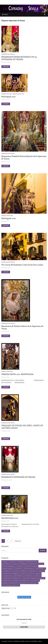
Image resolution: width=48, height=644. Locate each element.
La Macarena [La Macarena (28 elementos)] (6, 573)
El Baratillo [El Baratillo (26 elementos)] (23, 564)
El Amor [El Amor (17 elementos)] (15, 564)
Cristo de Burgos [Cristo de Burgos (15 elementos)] (21, 561)
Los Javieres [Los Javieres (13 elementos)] (37, 576)
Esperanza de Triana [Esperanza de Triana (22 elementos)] (8, 569)
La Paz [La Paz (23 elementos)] (30, 573)
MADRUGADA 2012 (10, 518)
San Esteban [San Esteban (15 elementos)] (16, 581)
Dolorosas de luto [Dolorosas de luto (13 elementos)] (33, 561)
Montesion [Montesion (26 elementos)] (34, 578)
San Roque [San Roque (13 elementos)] (6, 583)
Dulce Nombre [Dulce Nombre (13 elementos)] (6, 564)
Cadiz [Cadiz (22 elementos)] (13, 561)
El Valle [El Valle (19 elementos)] (35, 566)
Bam (40, 641)
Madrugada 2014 (8, 218)
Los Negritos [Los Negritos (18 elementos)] (6, 578)
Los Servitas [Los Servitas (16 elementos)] (26, 578)
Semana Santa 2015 (18, 94)
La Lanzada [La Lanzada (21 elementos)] (41, 571)
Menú (5, 14)
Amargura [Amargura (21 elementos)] (5, 561)
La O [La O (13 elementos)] (23, 573)
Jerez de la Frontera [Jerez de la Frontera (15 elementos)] (29, 569)
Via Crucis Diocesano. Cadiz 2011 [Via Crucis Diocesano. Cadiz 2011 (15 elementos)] (11, 585)
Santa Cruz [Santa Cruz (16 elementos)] (14, 583)
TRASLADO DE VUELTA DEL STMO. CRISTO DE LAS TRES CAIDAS (22, 427)
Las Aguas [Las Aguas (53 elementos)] (37, 573)
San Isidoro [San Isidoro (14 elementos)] (25, 581)
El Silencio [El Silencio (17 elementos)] (20, 566)
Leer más (6, 67)
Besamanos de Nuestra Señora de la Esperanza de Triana (22, 327)
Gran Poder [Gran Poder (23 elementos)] (18, 569)
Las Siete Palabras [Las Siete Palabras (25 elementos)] (17, 576)
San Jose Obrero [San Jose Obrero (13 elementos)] (34, 581)
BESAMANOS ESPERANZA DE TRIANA (18, 477)
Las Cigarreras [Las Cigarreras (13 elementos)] (6, 576)
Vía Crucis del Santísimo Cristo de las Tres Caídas (22, 265)
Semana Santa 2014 (7, 216)
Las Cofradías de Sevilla (18, 641)
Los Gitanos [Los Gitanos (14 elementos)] (28, 576)
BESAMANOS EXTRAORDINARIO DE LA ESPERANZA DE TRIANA (19, 58)
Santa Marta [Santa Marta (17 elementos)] (34, 583)
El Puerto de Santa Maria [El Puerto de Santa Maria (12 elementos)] (9, 566)
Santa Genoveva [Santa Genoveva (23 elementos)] (24, 583)
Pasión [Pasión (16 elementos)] (42, 578)
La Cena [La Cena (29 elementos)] (15, 571)
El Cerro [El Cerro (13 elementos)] (40, 564)
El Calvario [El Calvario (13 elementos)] (32, 564)
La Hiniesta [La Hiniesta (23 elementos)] (32, 571)
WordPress (35, 641)
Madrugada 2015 (7, 94)
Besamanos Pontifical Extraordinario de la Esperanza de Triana (24, 158)
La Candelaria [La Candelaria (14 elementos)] (6, 571)
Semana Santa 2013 (7, 372)
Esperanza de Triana (8, 54)
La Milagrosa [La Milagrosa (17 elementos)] (16, 573)
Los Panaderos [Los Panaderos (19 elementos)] (16, 578)
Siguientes (18, 541)
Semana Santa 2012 (7, 515)
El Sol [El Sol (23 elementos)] (28, 566)
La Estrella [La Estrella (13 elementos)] (23, 571)
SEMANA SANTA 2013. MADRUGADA (17, 374)
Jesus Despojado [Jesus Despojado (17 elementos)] (41, 569)
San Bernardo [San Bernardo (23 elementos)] (6, 581)
